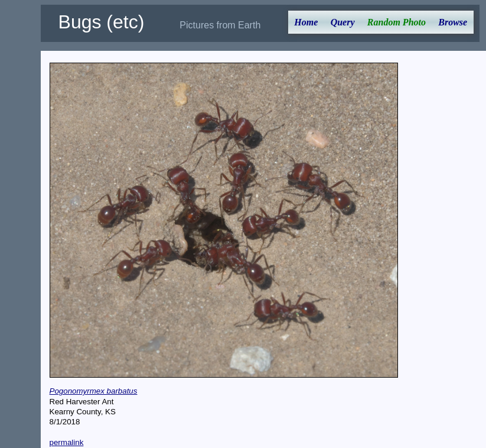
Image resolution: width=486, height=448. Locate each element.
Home (306, 22)
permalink (67, 442)
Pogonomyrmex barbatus (94, 391)
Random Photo (397, 22)
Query (343, 22)
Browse (453, 22)
